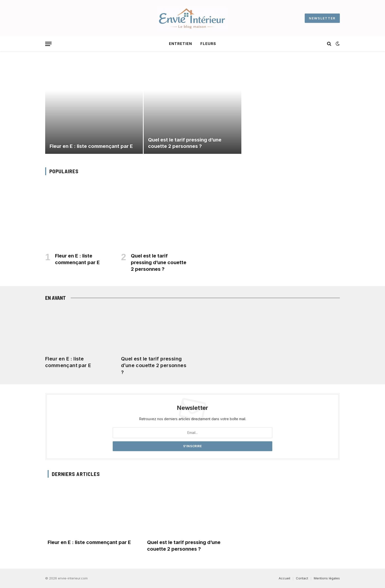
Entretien (180, 44)
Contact (302, 578)
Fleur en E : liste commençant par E (91, 146)
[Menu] (48, 44)
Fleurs (208, 44)
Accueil (284, 578)
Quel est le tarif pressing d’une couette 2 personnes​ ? (185, 143)
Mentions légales (327, 578)
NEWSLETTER (322, 18)
